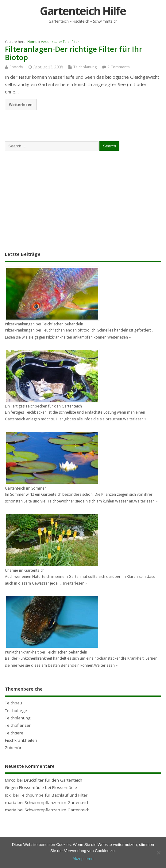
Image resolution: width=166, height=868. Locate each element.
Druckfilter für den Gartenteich (53, 780)
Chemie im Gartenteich (25, 570)
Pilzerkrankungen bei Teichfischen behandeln (44, 324)
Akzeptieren (83, 859)
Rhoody (16, 67)
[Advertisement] (51, 200)
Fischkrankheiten (21, 740)
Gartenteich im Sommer (25, 488)
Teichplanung (85, 67)
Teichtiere (14, 733)
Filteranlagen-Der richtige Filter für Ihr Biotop (73, 53)
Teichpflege (16, 711)
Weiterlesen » (119, 337)
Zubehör (13, 748)
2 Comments (118, 67)
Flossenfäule (65, 787)
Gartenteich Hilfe (83, 11)
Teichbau (14, 703)
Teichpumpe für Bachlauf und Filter (54, 795)
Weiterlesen (21, 104)
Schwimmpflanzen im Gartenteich (57, 802)
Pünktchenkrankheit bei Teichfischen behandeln (46, 652)
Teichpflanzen (18, 725)
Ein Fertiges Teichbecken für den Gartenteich (43, 406)
